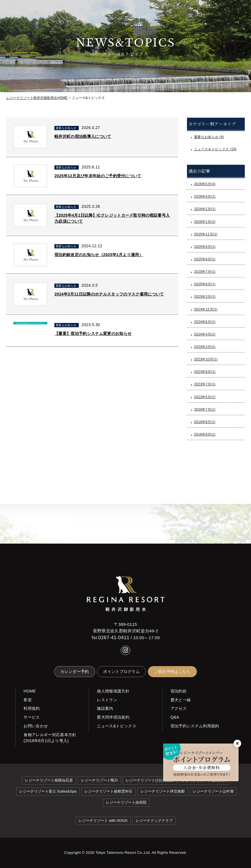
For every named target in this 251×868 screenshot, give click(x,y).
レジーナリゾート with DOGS (103, 821)
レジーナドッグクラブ (154, 821)
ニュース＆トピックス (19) (215, 149)
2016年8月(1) (205, 434)
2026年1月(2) (205, 222)
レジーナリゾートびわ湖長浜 (150, 780)
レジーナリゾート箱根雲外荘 (108, 791)
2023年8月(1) (205, 372)
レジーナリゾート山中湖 (213, 791)
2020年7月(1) (205, 409)
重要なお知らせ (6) (209, 137)
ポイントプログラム (121, 671)
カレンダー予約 (75, 671)
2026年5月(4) (205, 184)
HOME (37, 98)
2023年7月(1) (205, 384)
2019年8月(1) (205, 422)
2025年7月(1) (205, 272)
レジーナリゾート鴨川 (99, 780)
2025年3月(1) (205, 297)
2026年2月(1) (205, 209)
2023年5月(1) (205, 397)
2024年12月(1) (206, 309)
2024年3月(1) (205, 347)
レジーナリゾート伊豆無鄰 (163, 791)
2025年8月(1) (205, 259)
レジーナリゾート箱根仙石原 (49, 780)
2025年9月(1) (205, 247)
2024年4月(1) (205, 334)
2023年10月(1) (206, 359)
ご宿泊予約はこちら (172, 671)
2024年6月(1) (205, 322)
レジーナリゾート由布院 (126, 802)
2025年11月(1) (206, 234)
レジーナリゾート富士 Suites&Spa (48, 791)
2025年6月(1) (205, 284)
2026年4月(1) (205, 197)
